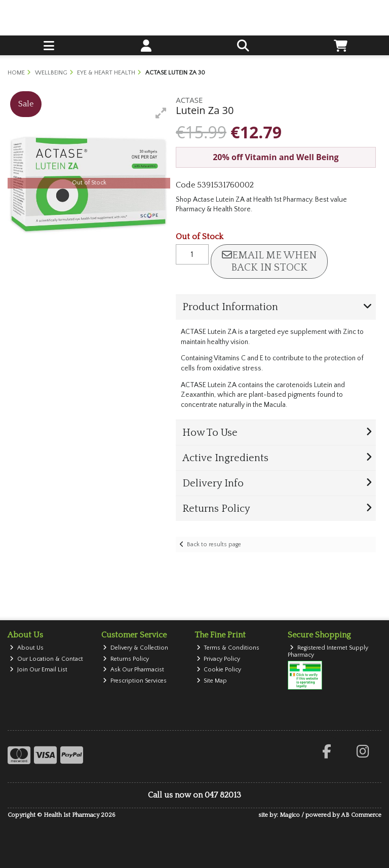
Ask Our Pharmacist (133, 670)
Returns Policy (126, 659)
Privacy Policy (219, 659)
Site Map (212, 681)
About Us (27, 648)
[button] (161, 113)
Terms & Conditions (228, 648)
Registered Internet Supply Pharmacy (328, 651)
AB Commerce (361, 815)
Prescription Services (135, 681)
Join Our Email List (38, 670)
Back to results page (214, 544)
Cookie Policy (219, 670)
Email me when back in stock (269, 261)
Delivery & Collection (135, 648)
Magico (290, 815)
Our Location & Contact (46, 659)
